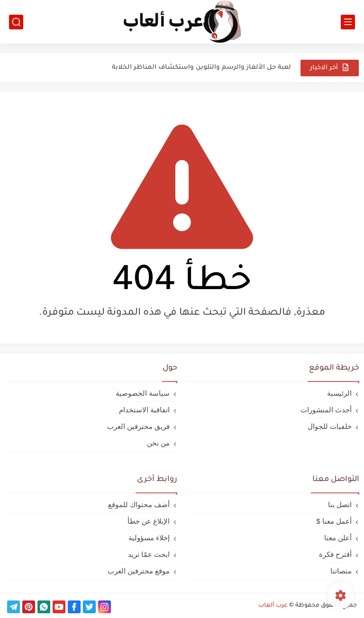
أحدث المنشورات (326, 410)
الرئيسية (339, 393)
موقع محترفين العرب (139, 571)
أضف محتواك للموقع (139, 504)
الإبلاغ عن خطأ (149, 521)
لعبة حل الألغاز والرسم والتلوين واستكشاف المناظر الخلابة (201, 68)
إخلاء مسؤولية (149, 538)
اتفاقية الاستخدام (144, 410)
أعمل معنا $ (334, 521)
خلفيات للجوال (330, 426)
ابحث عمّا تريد (149, 554)
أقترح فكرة (335, 554)
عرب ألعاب (273, 606)
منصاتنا (341, 571)
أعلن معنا (338, 538)
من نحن (158, 443)
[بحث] (16, 22)
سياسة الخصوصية (143, 393)
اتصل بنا (340, 504)
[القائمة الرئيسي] (348, 22)
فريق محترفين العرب (138, 426)
